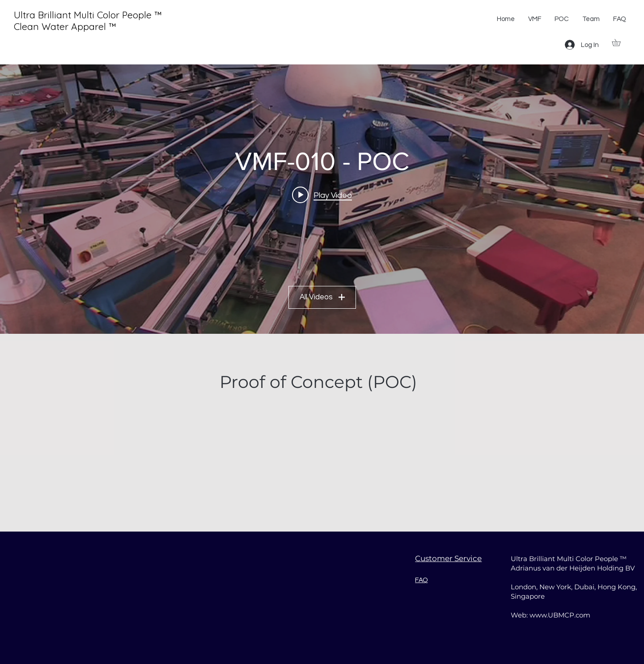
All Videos (322, 298)
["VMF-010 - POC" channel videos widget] (322, 199)
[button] (620, 43)
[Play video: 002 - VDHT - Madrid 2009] (322, 195)
